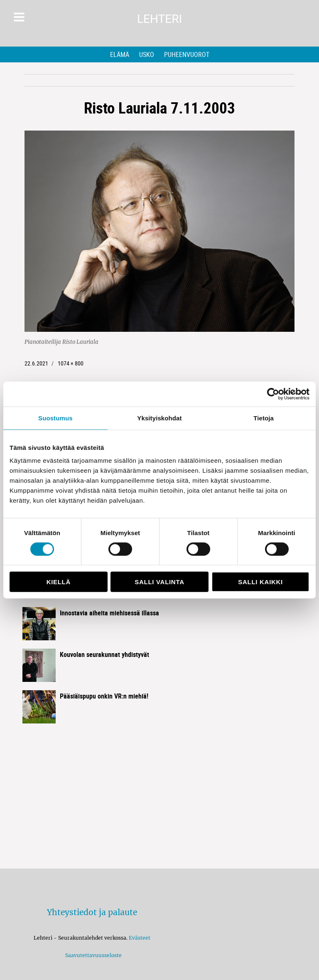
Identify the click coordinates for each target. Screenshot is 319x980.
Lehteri (159, 19)
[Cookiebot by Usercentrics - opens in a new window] (273, 394)
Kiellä (59, 582)
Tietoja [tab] (264, 418)
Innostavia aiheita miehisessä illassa (109, 613)
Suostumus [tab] (55, 418)
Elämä (120, 54)
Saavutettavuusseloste (92, 955)
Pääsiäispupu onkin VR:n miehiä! (104, 696)
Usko (147, 54)
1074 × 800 (71, 363)
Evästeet (140, 938)
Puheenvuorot (187, 54)
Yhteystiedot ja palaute (92, 912)
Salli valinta (159, 582)
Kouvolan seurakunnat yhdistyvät (104, 654)
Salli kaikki (260, 582)
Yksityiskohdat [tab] (159, 418)
